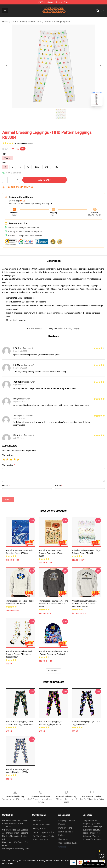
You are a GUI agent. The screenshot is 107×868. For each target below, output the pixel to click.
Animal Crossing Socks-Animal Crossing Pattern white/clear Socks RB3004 (19, 654)
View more (54, 671)
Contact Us (63, 839)
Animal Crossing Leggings (57, 22)
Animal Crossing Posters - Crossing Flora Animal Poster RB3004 (51, 553)
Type (4, 154)
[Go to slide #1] (46, 114)
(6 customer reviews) (24, 144)
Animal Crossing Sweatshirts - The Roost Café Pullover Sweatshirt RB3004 (53, 604)
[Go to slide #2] (61, 114)
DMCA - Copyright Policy (43, 832)
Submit (8, 499)
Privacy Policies (40, 828)
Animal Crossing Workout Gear (26, 22)
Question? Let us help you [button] (94, 865)
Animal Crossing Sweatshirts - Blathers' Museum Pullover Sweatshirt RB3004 (85, 604)
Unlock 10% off (102, 856)
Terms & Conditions (41, 825)
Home (5, 22)
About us (37, 821)
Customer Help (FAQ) (68, 843)
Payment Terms (65, 828)
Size (4, 162)
